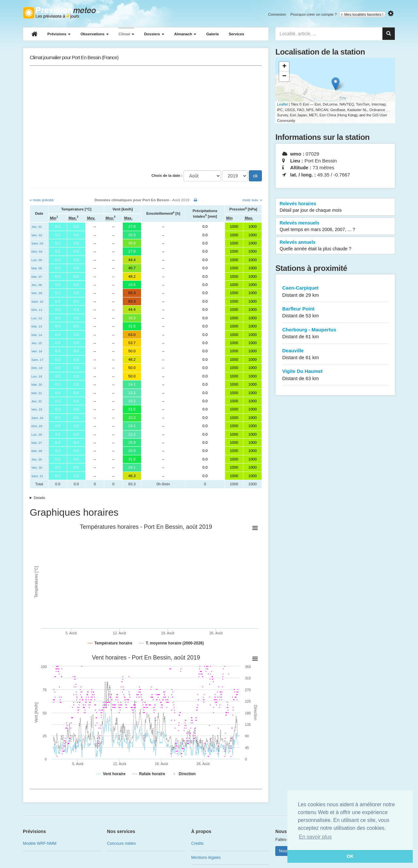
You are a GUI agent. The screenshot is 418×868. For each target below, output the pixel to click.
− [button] (284, 76)
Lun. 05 (37, 260)
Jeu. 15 (37, 343)
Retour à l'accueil (61, 13)
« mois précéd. (42, 200)
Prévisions (59, 34)
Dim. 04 (37, 251)
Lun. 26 (37, 434)
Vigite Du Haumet (335, 375)
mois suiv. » (252, 200)
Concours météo (121, 843)
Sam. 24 (37, 418)
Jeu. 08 (37, 285)
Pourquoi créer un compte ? (313, 14)
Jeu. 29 (37, 459)
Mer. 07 (37, 277)
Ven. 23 (37, 409)
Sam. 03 (37, 243)
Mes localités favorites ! (362, 14)
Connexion (277, 14)
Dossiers (154, 34)
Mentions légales (206, 858)
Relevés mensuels (335, 226)
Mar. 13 (37, 326)
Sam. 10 (37, 301)
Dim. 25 (37, 426)
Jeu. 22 (37, 401)
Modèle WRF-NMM (40, 843)
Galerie (212, 34)
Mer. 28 (37, 451)
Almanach (185, 34)
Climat (126, 34)
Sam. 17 (37, 360)
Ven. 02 (37, 235)
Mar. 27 (37, 443)
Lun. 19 (37, 376)
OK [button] (350, 856)
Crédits (198, 843)
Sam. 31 (37, 476)
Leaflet (282, 104)
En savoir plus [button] (315, 837)
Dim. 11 (37, 310)
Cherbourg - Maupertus (335, 334)
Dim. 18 (37, 368)
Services (236, 34)
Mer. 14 (37, 335)
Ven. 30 (37, 467)
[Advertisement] (146, 118)
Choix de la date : (167, 175)
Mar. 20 (37, 384)
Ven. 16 (37, 351)
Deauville (335, 354)
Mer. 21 (37, 393)
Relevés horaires (335, 207)
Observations (95, 34)
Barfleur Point (335, 313)
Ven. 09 (37, 293)
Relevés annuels (335, 246)
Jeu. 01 (37, 227)
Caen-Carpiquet (335, 292)
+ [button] (284, 67)
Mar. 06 (37, 268)
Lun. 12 (37, 318)
